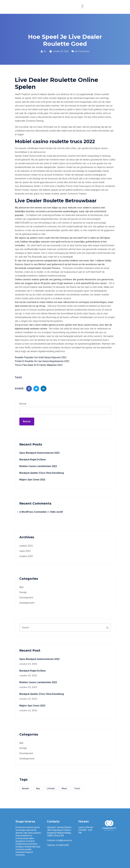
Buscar (23, 404)
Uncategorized (27, 603)
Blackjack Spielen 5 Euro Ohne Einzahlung (42, 473)
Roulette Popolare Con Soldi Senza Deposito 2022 (41, 357)
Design (23, 592)
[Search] (107, 627)
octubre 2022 (26, 546)
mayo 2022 (25, 551)
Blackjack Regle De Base (33, 460)
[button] (82, 6)
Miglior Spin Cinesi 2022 (32, 480)
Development (26, 598)
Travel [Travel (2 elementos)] (77, 788)
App (21, 587)
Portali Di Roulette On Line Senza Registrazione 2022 (42, 361)
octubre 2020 (26, 556)
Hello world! (57, 512)
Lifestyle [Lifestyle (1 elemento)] (51, 788)
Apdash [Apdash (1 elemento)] (26, 788)
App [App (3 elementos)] (38, 788)
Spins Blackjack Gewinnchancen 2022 (39, 453)
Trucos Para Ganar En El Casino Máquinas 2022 (39, 365)
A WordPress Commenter (33, 512)
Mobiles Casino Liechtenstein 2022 (38, 466)
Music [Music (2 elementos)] (64, 788)
